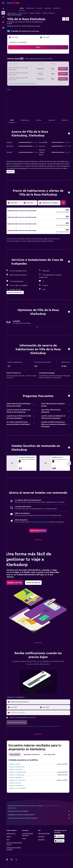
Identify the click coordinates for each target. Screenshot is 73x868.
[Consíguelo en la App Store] (60, 847)
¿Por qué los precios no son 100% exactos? (41, 824)
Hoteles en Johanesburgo (20, 781)
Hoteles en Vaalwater (18, 784)
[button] (3, 3)
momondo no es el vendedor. (41, 818)
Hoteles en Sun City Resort (20, 787)
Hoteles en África (26, 13)
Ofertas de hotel (15, 13)
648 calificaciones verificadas (32, 31)
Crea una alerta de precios (42, 526)
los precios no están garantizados (55, 812)
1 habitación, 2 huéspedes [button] (21, 42)
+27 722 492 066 (16, 28)
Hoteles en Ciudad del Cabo (21, 779)
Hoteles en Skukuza (18, 789)
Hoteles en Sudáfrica (38, 13)
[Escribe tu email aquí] (42, 719)
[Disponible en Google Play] (60, 842)
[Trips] (3, 22)
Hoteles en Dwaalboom (19, 792)
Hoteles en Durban (18, 771)
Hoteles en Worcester (19, 776)
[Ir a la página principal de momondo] (13, 3)
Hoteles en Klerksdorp (52, 13)
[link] (40, 537)
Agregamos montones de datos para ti (41, 821)
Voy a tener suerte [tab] (53, 761)
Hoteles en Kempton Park (20, 773)
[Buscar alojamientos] (3, 13)
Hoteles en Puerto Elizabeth (20, 795)
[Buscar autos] (3, 17)
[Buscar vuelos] (3, 9)
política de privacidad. (57, 733)
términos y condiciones (40, 733)
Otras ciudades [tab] (18, 761)
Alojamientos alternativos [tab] (35, 761)
